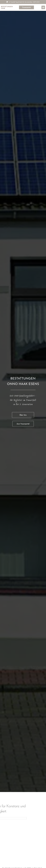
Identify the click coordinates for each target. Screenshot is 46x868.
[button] (43, 7)
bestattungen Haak (7, 7)
